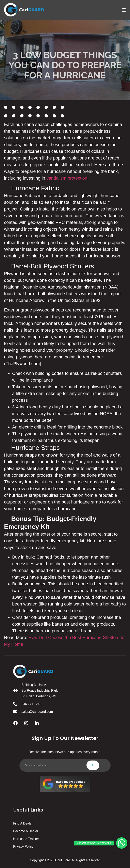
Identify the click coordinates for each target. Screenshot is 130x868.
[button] (122, 843)
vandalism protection (67, 178)
